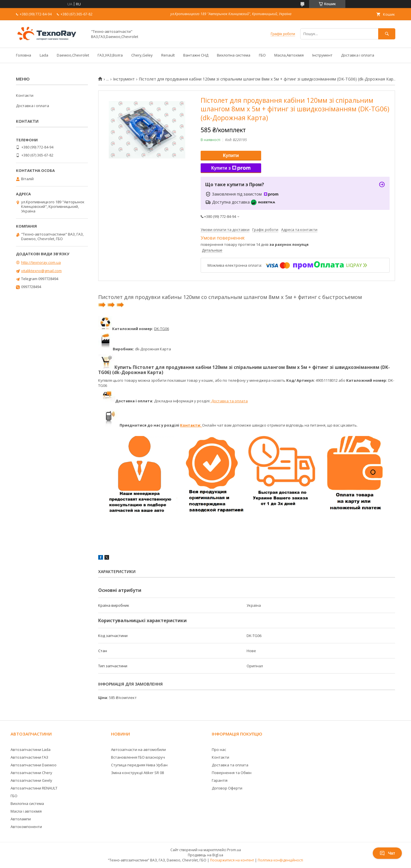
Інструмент (322, 55)
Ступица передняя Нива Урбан (139, 765)
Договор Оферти (227, 788)
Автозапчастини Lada (31, 750)
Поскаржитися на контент (232, 860)
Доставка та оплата (229, 401)
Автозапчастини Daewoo (34, 765)
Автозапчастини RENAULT (34, 788)
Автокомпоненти (26, 827)
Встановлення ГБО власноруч (138, 757)
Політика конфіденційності (280, 860)
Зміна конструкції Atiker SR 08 (137, 773)
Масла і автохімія (26, 811)
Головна (24, 55)
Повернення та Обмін (232, 773)
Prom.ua (234, 850)
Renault (168, 55)
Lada (44, 55)
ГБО (262, 55)
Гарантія (220, 780)
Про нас (219, 750)
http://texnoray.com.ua (41, 262)
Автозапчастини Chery (31, 773)
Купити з (231, 168)
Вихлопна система (234, 55)
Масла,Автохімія (289, 55)
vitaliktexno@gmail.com (41, 271)
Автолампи (21, 819)
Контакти (25, 95)
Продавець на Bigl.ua (205, 855)
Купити (231, 155)
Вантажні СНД (196, 55)
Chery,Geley (142, 55)
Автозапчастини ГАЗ (29, 757)
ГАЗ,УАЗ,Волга (110, 55)
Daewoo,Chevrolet (73, 55)
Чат (387, 853)
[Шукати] (387, 34)
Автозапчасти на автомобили (138, 750)
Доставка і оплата (358, 55)
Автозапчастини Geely (31, 780)
